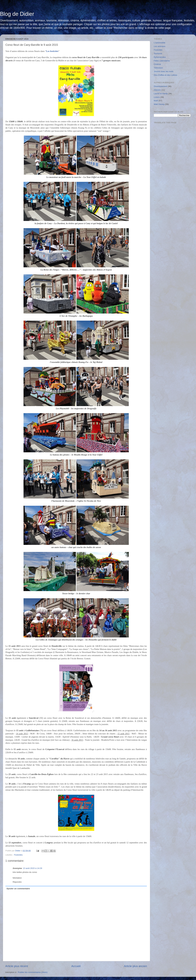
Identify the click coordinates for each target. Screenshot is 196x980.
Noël (156, 101)
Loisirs (157, 97)
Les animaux (160, 46)
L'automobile (160, 43)
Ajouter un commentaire (18, 889)
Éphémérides (160, 57)
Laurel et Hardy (161, 94)
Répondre (17, 882)
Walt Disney (159, 104)
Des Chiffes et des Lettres (165, 75)
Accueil (76, 966)
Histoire (157, 90)
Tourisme (158, 54)
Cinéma (157, 64)
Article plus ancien (135, 966)
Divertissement (160, 86)
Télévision (158, 68)
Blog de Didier (17, 14)
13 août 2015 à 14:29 (33, 868)
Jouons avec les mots (164, 71)
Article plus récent (17, 966)
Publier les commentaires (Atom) (33, 972)
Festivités (18, 855)
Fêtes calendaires (162, 61)
